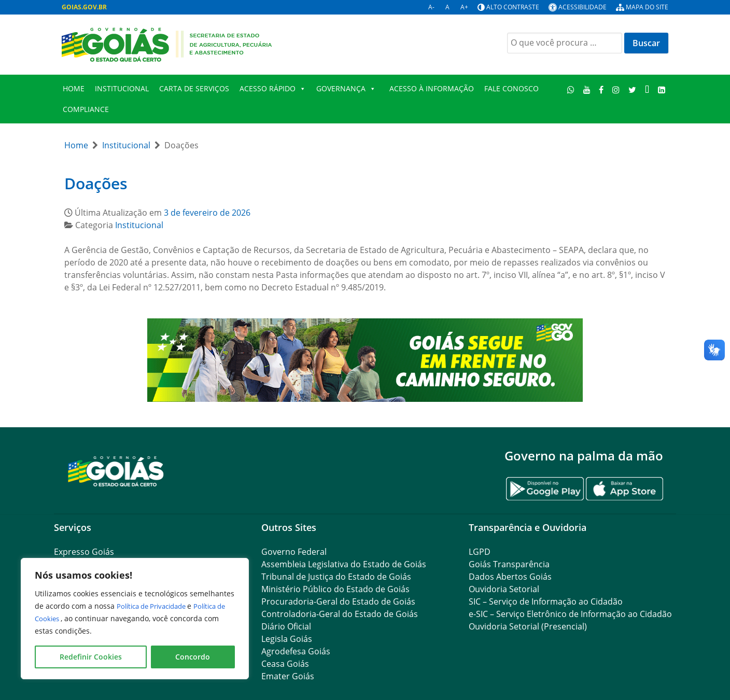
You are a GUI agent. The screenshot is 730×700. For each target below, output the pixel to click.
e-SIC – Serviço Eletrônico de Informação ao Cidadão (570, 614)
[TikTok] (647, 89)
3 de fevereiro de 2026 (207, 213)
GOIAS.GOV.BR (84, 7)
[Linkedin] (661, 89)
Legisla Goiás (287, 639)
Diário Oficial (286, 626)
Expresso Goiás (84, 552)
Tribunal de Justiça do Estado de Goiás (336, 577)
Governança (346, 89)
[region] (135, 619)
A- (431, 7)
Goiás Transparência (509, 564)
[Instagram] (616, 89)
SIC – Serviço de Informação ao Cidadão (546, 601)
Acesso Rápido (273, 89)
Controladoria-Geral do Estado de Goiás (340, 614)
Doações (96, 183)
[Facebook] (601, 89)
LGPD (480, 552)
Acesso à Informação (432, 88)
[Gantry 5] (116, 471)
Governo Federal (294, 552)
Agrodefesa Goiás (296, 651)
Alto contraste (513, 7)
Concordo (193, 657)
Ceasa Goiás (285, 664)
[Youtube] (587, 89)
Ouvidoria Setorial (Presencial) (528, 626)
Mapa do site (647, 7)
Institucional (122, 88)
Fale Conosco (511, 88)
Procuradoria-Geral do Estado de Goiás (338, 601)
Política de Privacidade (157, 606)
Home (74, 88)
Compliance (86, 109)
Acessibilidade (582, 7)
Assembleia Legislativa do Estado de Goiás (344, 564)
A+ (464, 7)
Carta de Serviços (194, 88)
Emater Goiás (288, 676)
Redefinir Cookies (91, 657)
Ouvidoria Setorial (504, 589)
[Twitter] (633, 89)
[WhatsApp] (571, 89)
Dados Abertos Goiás (510, 577)
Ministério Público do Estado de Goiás (335, 589)
